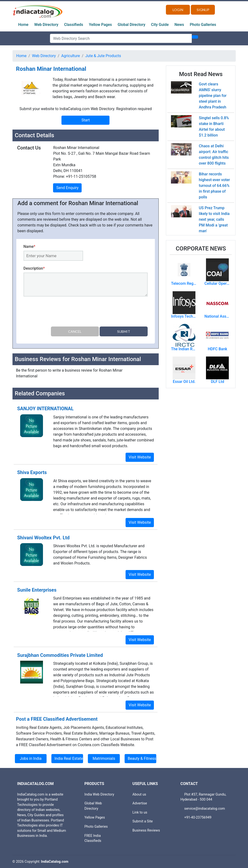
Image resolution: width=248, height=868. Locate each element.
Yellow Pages (100, 25)
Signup (203, 10)
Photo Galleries (203, 25)
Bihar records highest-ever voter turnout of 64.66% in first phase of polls (214, 186)
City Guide (160, 25)
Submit (124, 331)
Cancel (75, 331)
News (179, 25)
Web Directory (46, 25)
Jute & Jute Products (103, 56)
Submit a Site (143, 821)
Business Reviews (146, 830)
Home (23, 25)
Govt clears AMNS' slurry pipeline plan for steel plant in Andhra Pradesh (213, 96)
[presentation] (60, 312)
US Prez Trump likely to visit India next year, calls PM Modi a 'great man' (214, 219)
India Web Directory (99, 794)
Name (30, 247)
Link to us (140, 812)
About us (139, 794)
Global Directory (131, 25)
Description (34, 268)
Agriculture (71, 56)
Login (178, 10)
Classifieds (74, 25)
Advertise (140, 803)
